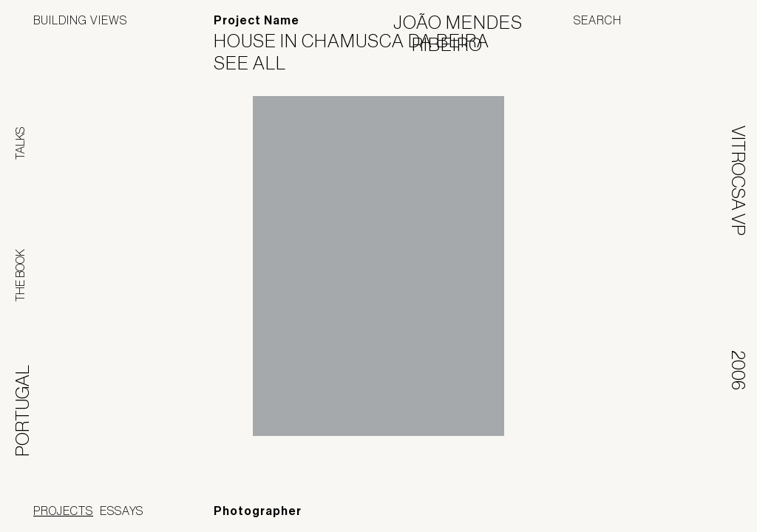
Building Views (80, 20)
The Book (20, 275)
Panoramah (590, 513)
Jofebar (685, 508)
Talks (20, 143)
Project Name (257, 20)
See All (259, 63)
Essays (122, 511)
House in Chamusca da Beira (361, 41)
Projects (63, 511)
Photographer (258, 511)
